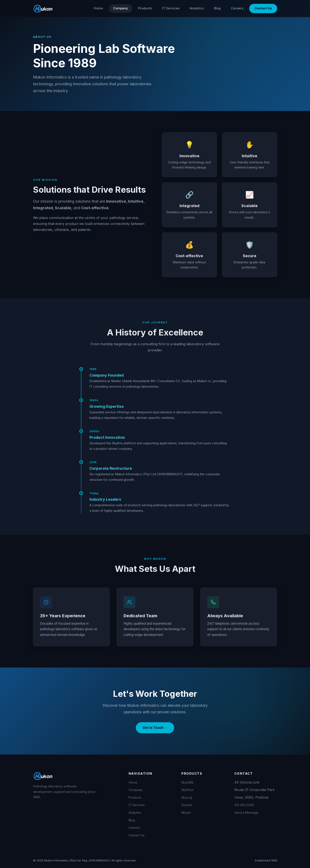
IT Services (171, 8)
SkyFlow (187, 790)
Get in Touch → (155, 728)
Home (98, 8)
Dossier (187, 805)
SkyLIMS (187, 782)
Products (145, 8)
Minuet (186, 813)
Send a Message (246, 813)
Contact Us (263, 8)
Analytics (197, 8)
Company (121, 8)
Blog (217, 8)
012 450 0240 (244, 805)
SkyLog (187, 797)
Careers (237, 8)
